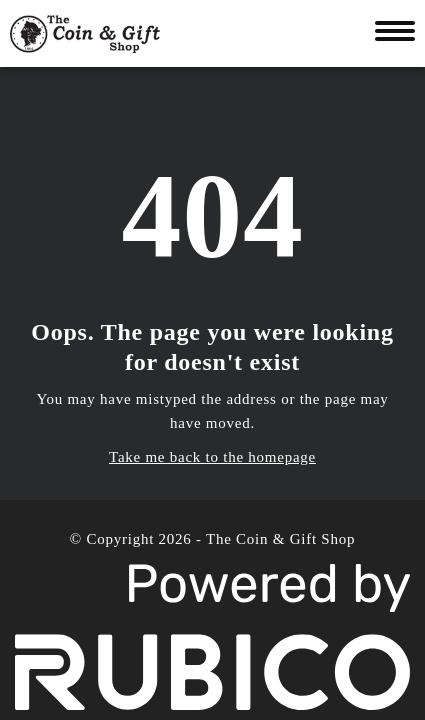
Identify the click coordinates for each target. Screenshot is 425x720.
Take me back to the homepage (212, 457)
